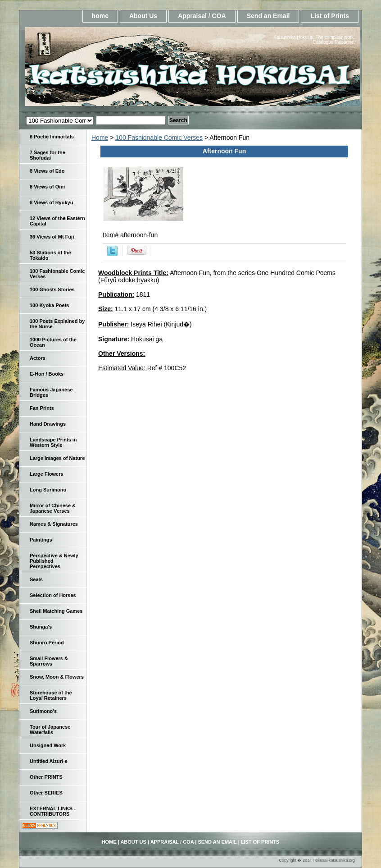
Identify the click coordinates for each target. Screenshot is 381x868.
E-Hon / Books (47, 374)
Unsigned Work (48, 745)
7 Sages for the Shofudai (48, 155)
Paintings (41, 540)
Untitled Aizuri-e (49, 761)
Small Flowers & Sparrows (49, 661)
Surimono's (43, 711)
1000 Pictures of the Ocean (53, 342)
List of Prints (330, 16)
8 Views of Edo (47, 171)
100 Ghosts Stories (52, 289)
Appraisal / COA (202, 16)
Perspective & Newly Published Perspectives (54, 561)
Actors (38, 358)
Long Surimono (48, 490)
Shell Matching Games (56, 611)
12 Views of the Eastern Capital (57, 221)
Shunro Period (47, 643)
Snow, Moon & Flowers (57, 677)
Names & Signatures (54, 524)
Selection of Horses (53, 595)
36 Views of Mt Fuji (52, 237)
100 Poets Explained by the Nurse (57, 324)
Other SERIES (46, 793)
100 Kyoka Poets (49, 305)
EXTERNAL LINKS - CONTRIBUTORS (53, 811)
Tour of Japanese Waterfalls (50, 730)
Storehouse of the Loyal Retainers (51, 695)
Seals (36, 579)
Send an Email (268, 16)
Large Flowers (47, 474)
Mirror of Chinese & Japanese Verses (53, 508)
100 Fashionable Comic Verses (159, 138)
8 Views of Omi (47, 187)
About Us (143, 16)
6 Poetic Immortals (52, 137)
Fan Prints (42, 408)
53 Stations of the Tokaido (50, 255)
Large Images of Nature (57, 458)
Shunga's (41, 627)
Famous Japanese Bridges (51, 392)
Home (100, 138)
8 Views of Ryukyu (51, 202)
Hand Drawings (48, 424)
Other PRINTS (46, 777)
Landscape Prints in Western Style (53, 442)
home (100, 16)
